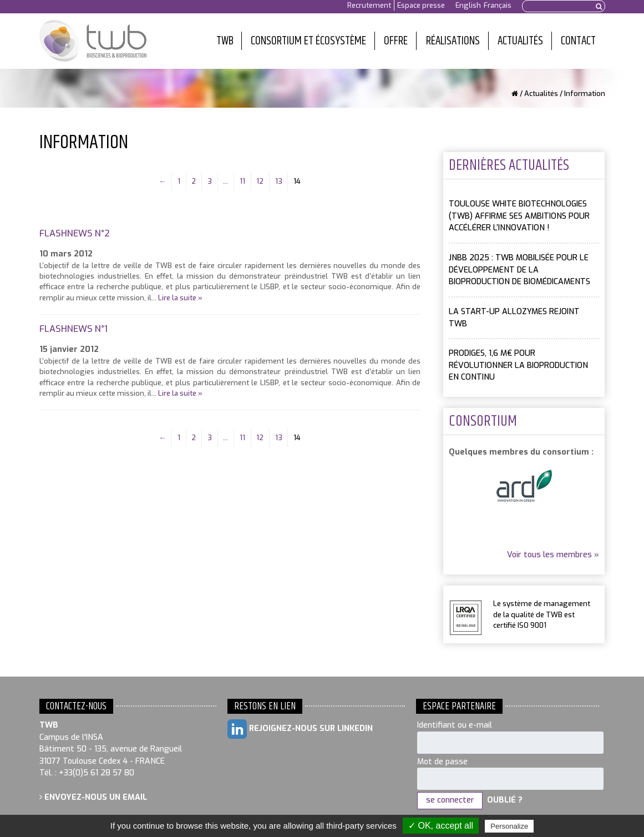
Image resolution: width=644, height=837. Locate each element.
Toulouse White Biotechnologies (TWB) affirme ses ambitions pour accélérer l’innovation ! (519, 216)
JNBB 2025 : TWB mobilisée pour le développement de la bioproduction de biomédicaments (519, 270)
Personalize (509, 826)
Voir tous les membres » (553, 555)
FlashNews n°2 (75, 233)
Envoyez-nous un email (93, 797)
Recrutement (369, 5)
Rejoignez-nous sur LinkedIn (300, 729)
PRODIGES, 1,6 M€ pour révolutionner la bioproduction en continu (518, 365)
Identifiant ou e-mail (455, 725)
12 (260, 181)
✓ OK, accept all (441, 826)
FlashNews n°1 (73, 329)
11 (242, 181)
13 (279, 181)
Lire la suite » (180, 298)
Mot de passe (442, 762)
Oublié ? (505, 800)
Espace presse (421, 5)
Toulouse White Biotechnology (93, 41)
